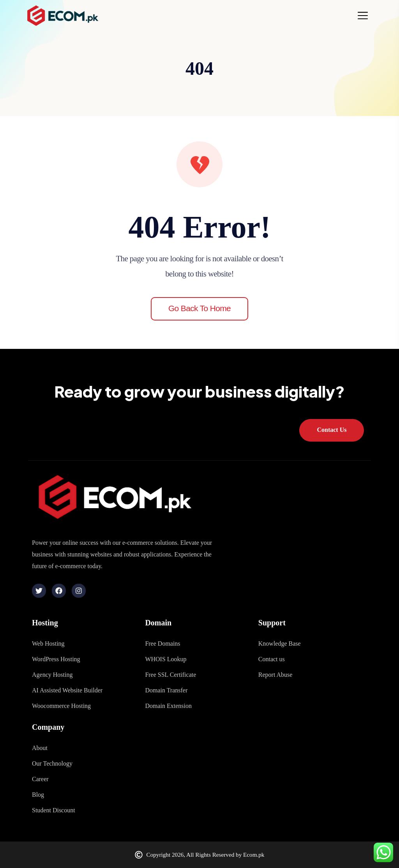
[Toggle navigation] (365, 16)
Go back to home (199, 308)
